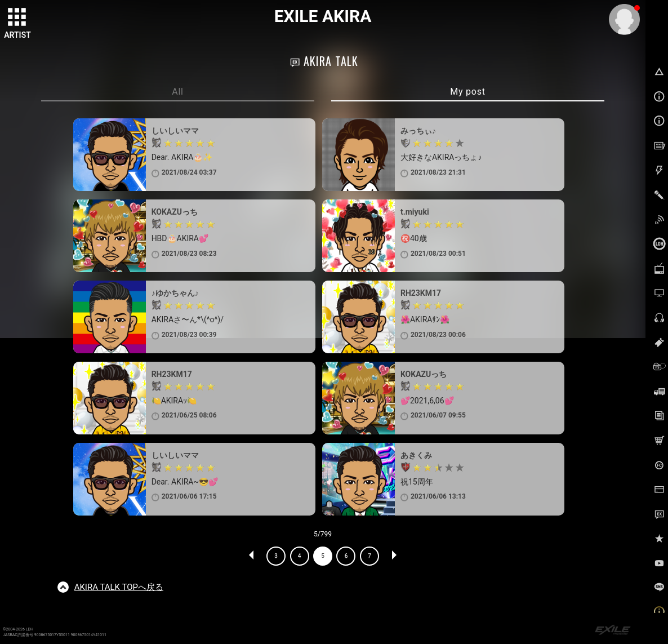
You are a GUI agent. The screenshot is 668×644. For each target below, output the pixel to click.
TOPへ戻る (119, 587)
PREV (252, 556)
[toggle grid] (17, 17)
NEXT (394, 556)
